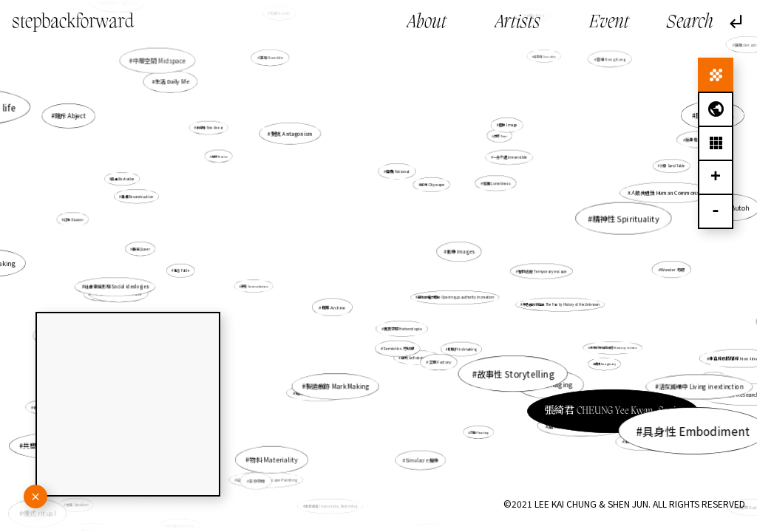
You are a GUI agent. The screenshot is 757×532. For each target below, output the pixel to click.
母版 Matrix (220, 156)
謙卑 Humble (294, 101)
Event (609, 23)
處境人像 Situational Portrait (582, 425)
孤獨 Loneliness (496, 183)
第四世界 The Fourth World (322, 389)
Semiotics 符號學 (398, 348)
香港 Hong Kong (605, 64)
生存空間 (272, 454)
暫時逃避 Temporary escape (516, 270)
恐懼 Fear (500, 136)
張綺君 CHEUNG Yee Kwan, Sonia (549, 372)
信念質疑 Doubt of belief (491, 512)
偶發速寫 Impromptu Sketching (333, 499)
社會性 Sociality (535, 68)
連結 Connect (167, 522)
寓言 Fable (199, 270)
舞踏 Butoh (620, 226)
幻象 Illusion (75, 220)
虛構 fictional (398, 172)
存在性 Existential (201, 498)
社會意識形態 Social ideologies (117, 287)
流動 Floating (466, 410)
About (427, 23)
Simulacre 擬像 (418, 444)
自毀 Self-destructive (417, 357)
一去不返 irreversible (509, 158)
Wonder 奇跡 (669, 270)
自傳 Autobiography (635, 436)
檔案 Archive (338, 303)
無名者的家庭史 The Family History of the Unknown (561, 304)
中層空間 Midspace (164, 64)
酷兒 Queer (142, 249)
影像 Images (456, 252)
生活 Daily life (192, 99)
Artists (518, 23)
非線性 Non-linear (213, 131)
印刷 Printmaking (459, 345)
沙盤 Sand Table (672, 167)
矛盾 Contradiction (267, 284)
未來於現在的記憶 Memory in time (612, 347)
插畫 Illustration (168, 194)
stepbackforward (73, 23)
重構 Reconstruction (137, 196)
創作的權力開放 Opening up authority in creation (455, 297)
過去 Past (650, 358)
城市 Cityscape (432, 185)
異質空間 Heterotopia (403, 327)
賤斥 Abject (74, 118)
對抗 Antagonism (313, 165)
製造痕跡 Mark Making (342, 373)
